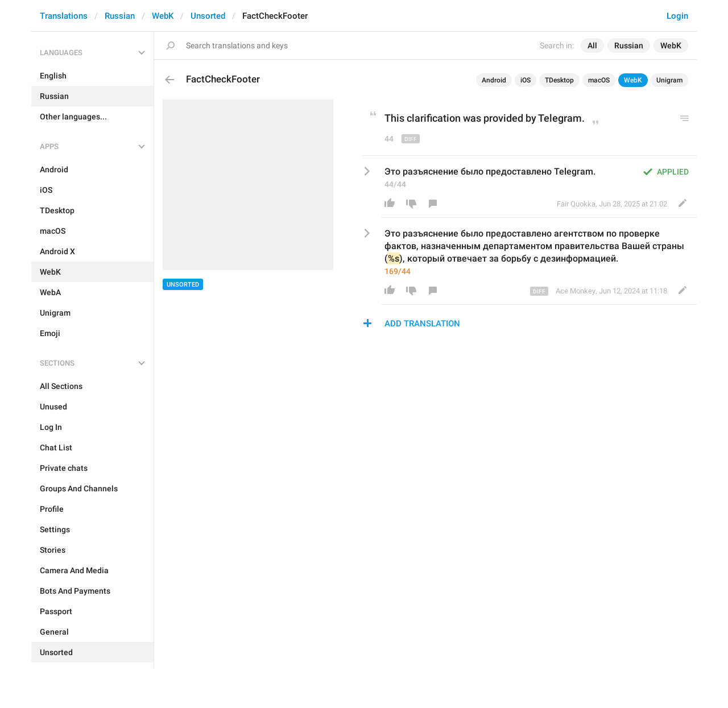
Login (677, 16)
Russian (120, 16)
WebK (163, 16)
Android (494, 80)
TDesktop (559, 80)
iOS (526, 80)
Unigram (669, 80)
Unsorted (208, 16)
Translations (64, 16)
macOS (599, 80)
